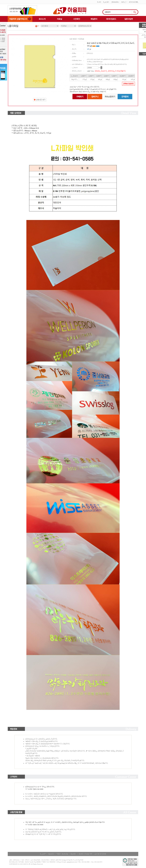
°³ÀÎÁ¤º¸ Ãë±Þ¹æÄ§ (62, 854)
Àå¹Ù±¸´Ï (124, 2)
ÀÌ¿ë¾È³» (73, 854)
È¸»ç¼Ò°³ (43, 854)
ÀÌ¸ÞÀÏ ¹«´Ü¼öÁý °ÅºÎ (85, 854)
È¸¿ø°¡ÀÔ (106, 2)
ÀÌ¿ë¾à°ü (51, 854)
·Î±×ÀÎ (99, 2)
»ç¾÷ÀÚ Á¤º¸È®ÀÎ (100, 854)
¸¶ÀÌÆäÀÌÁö (115, 2)
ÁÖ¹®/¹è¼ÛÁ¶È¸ (134, 2)
